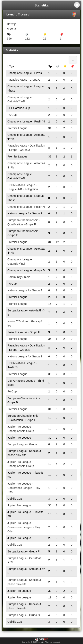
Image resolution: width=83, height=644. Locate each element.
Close (77, 5)
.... (73, 60)
